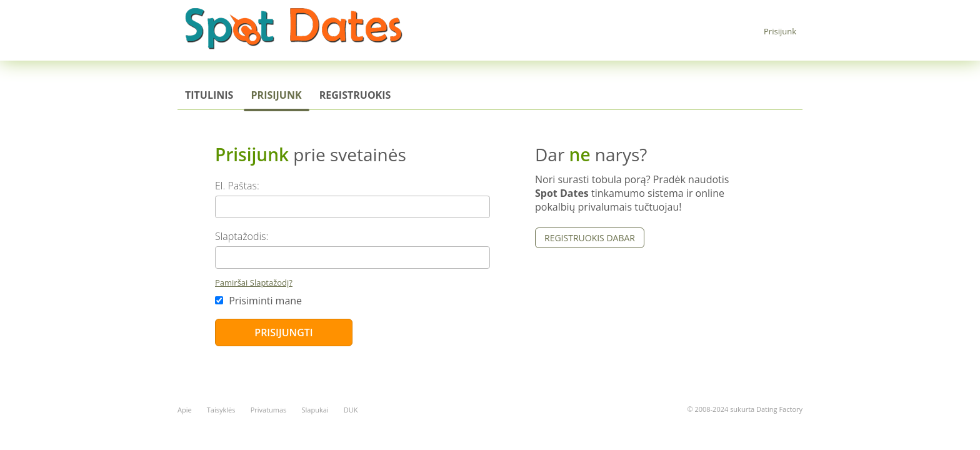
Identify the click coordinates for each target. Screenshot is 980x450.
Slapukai (315, 410)
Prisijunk (780, 31)
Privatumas (269, 410)
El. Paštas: (237, 186)
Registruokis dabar (590, 238)
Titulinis (209, 95)
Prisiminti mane (258, 301)
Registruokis (355, 95)
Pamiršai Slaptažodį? (254, 282)
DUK (351, 410)
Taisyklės (221, 410)
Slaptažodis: (242, 236)
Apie (185, 410)
